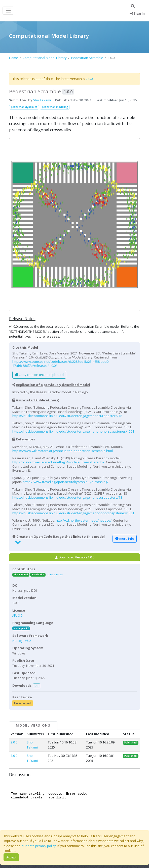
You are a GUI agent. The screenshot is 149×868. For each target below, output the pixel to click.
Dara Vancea (55, 575)
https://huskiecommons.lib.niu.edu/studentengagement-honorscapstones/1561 (73, 431)
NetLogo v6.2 (21, 628)
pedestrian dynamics (24, 107)
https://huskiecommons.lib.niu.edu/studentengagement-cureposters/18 (67, 416)
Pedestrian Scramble (87, 58)
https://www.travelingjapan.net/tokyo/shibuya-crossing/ (66, 482)
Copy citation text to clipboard (39, 375)
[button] (74, 225)
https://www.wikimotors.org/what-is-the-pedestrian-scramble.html (63, 451)
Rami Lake (38, 575)
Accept (11, 857)
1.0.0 (14, 756)
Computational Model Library (45, 58)
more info (125, 538)
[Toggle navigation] (8, 11)
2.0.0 (89, 79)
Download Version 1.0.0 (74, 557)
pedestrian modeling (55, 107)
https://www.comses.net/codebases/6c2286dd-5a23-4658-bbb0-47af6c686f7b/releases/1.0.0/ (61, 364)
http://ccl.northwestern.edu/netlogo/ (84, 520)
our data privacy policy (39, 846)
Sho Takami (42, 100)
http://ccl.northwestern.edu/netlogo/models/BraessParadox (58, 462)
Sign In (137, 13)
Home (14, 58)
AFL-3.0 (17, 615)
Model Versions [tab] (33, 725)
